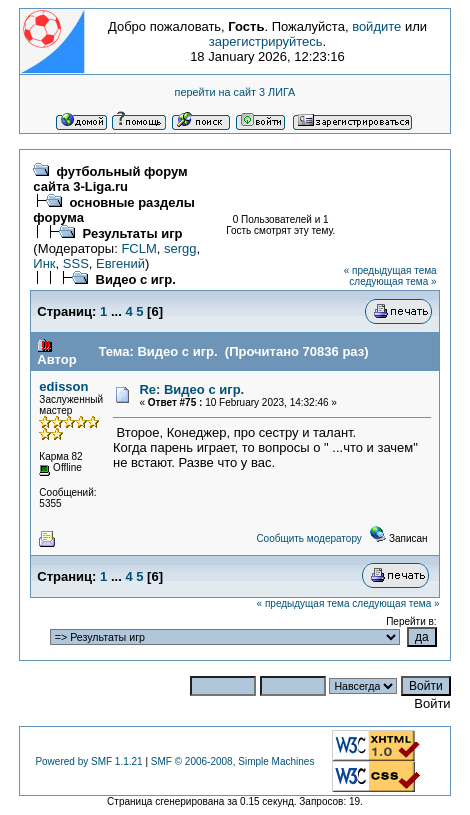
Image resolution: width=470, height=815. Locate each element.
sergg (180, 248)
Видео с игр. (136, 279)
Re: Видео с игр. (191, 389)
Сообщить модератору (308, 538)
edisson (63, 386)
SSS (76, 263)
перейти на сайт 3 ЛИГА (235, 92)
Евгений (120, 263)
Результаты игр (133, 233)
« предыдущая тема (390, 270)
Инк (44, 263)
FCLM (138, 248)
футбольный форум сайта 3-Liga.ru (110, 179)
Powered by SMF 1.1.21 (88, 761)
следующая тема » (392, 281)
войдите (376, 26)
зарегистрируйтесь (266, 41)
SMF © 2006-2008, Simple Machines (233, 761)
